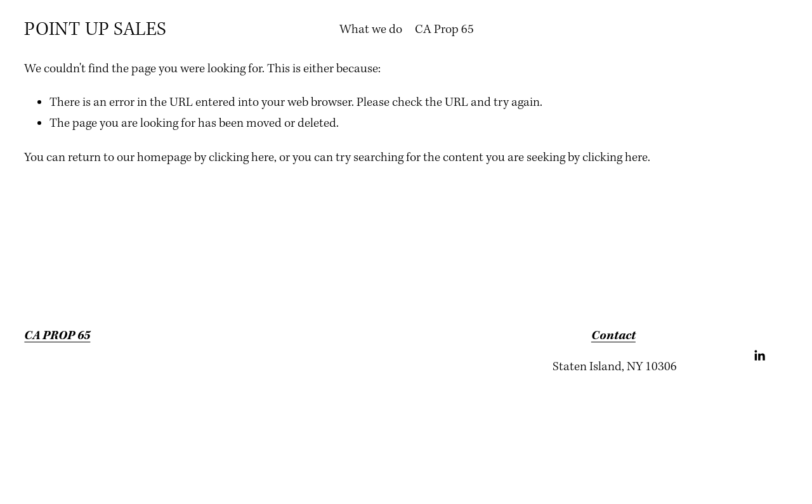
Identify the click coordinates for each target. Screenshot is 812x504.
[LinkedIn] (759, 356)
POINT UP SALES (95, 30)
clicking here (241, 158)
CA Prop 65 (444, 29)
